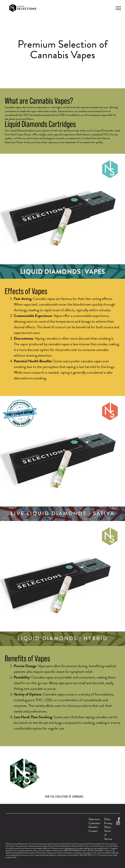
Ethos (107, 819)
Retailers (93, 827)
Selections (94, 819)
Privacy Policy (108, 825)
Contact (93, 831)
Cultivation (94, 823)
